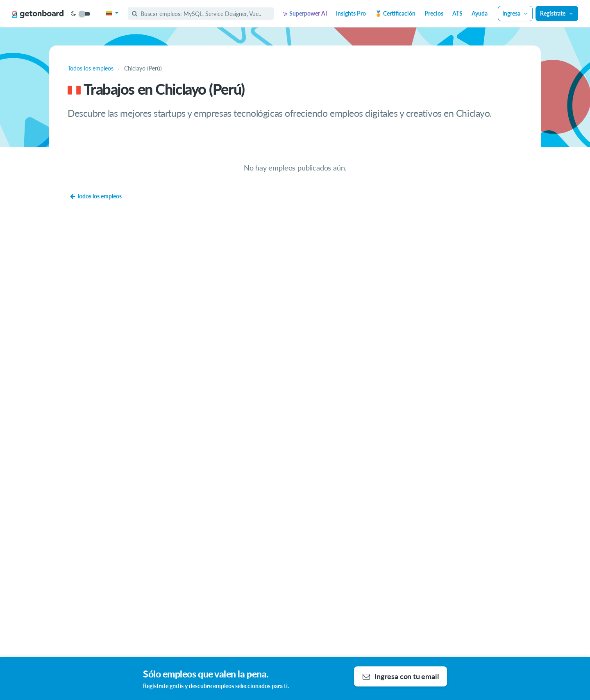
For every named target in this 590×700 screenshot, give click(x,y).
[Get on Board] (38, 14)
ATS (457, 13)
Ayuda (480, 13)
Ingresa (515, 13)
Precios (434, 13)
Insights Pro (351, 13)
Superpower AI (305, 13)
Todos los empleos (96, 196)
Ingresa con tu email (401, 676)
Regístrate (557, 13)
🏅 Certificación (395, 13)
